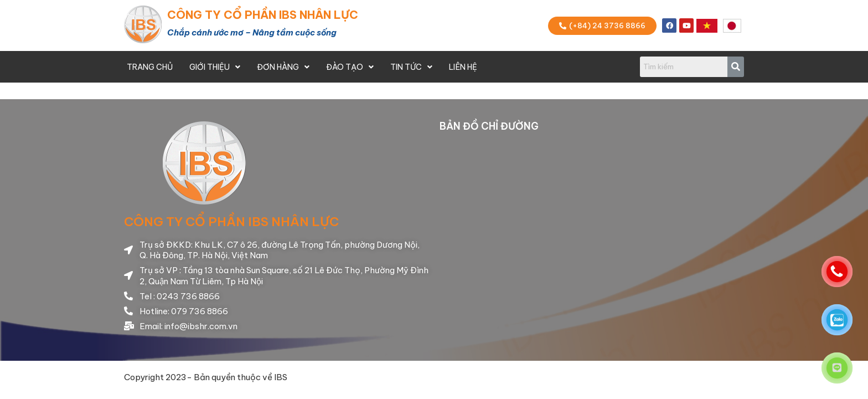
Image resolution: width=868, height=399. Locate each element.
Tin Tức (411, 67)
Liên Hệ (463, 67)
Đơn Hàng (283, 67)
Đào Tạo (350, 67)
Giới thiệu (215, 67)
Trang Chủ (150, 67)
